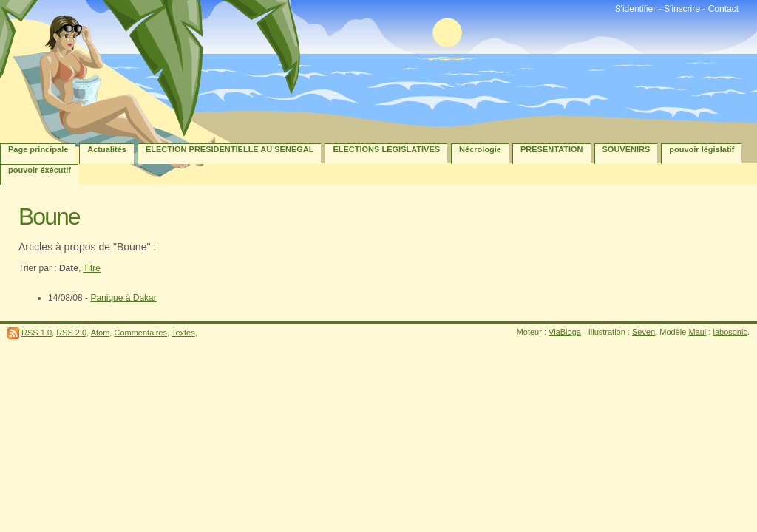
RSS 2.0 (71, 332)
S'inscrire (682, 9)
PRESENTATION (552, 149)
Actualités (107, 149)
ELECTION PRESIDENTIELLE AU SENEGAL (230, 149)
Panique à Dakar (123, 298)
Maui (697, 332)
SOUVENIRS (627, 149)
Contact (723, 9)
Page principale (38, 149)
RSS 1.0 (37, 332)
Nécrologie (480, 149)
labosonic (730, 332)
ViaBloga (565, 332)
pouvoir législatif (702, 149)
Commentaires (140, 332)
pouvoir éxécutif (40, 170)
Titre (92, 268)
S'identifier (636, 9)
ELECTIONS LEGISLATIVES (386, 149)
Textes (183, 332)
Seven (644, 332)
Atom (101, 332)
